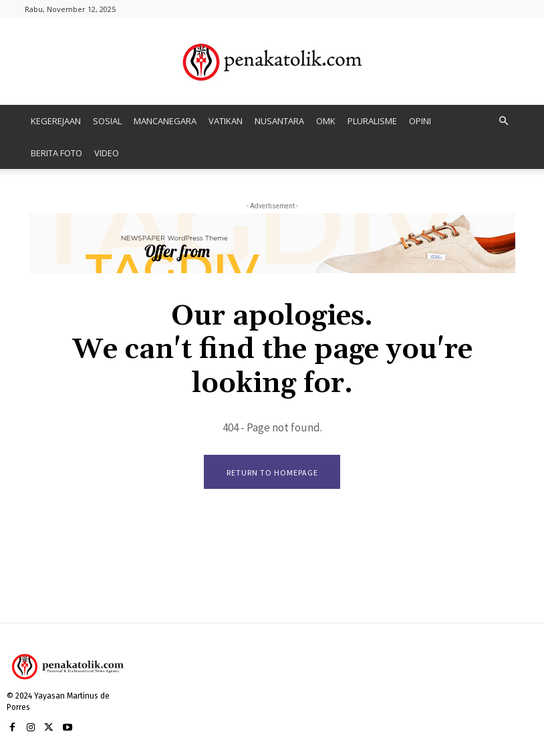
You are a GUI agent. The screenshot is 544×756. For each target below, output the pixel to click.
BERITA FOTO (56, 153)
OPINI (420, 121)
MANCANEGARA (165, 121)
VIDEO (107, 153)
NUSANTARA (279, 121)
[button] (503, 121)
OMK (326, 121)
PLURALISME (372, 121)
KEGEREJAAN (56, 121)
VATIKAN (226, 121)
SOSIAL (107, 121)
